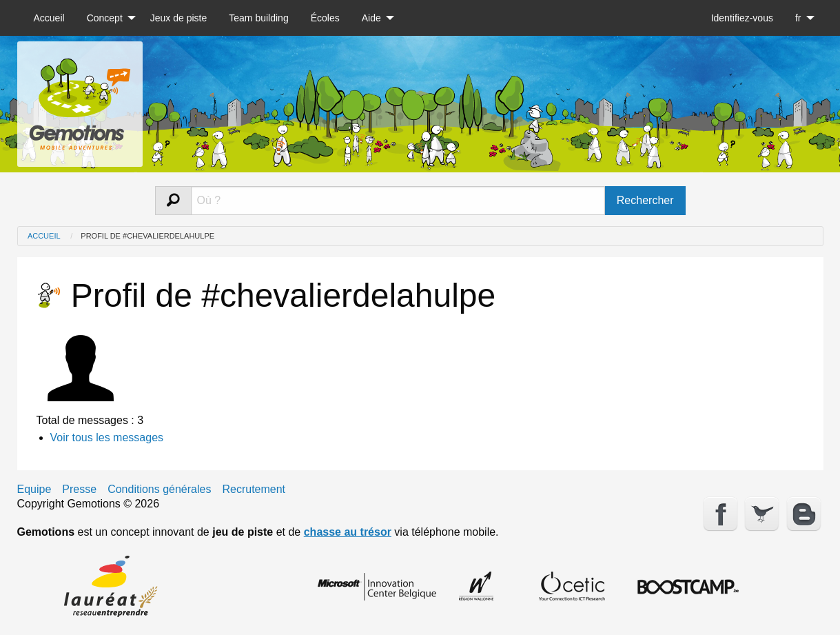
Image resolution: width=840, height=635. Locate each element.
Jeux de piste (179, 18)
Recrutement (254, 490)
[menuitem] (49, 18)
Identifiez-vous (742, 18)
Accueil (49, 18)
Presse (79, 490)
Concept (105, 18)
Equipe (34, 490)
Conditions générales (159, 490)
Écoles (325, 18)
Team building (258, 18)
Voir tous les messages (107, 437)
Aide (371, 18)
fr (798, 18)
